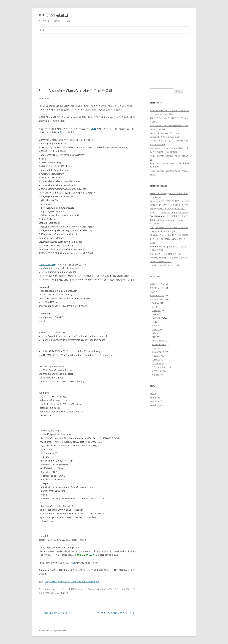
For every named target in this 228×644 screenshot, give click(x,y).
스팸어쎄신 (44, 593)
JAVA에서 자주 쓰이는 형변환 (175, 205)
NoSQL (155, 329)
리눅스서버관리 (69, 589)
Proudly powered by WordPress (52, 631)
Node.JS (156, 326)
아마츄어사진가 (157, 288)
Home (41, 30)
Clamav (91, 589)
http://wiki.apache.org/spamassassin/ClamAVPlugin (72, 581)
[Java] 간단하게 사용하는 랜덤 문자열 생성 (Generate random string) (169, 239)
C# (153, 307)
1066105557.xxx (47, 264)
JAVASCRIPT (157, 318)
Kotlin (155, 322)
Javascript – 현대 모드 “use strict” (165, 137)
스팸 (133, 589)
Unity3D (156, 348)
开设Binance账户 (158, 193)
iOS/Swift (156, 311)
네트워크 (156, 360)
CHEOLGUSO (156, 220)
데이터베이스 (158, 363)
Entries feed (156, 397)
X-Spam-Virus (108, 589)
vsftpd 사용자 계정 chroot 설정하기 (118, 613)
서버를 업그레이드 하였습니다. (55, 613)
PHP (154, 337)
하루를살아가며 (157, 295)
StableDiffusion (159, 344)
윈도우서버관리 (159, 371)
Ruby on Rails (158, 341)
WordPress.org (157, 405)
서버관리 (126, 589)
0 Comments (45, 98)
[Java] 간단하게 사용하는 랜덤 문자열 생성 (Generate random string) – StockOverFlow (169, 231)
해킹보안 (156, 375)
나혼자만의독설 (157, 284)
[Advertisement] (114, 61)
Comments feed (158, 401)
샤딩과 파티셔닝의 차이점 (176, 216)
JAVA (154, 314)
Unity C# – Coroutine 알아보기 (172, 209)
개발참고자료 (158, 352)
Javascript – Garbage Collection (164, 133)
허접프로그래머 (157, 299)
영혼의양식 (155, 292)
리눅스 (118, 589)
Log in (153, 394)
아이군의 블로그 (53, 15)
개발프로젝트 (158, 356)
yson (152, 209)
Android (156, 303)
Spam (98, 589)
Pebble (155, 333)
